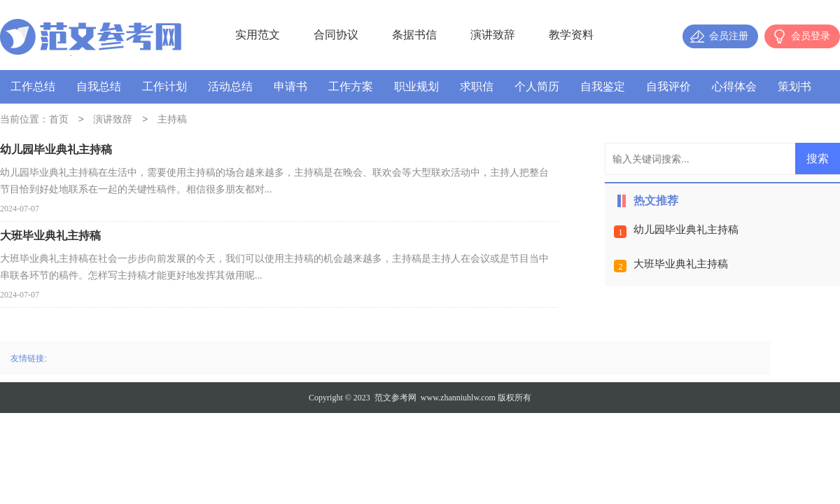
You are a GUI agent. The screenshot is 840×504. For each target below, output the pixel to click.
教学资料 (571, 35)
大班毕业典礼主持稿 (681, 264)
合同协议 (336, 35)
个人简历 (537, 86)
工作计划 (164, 86)
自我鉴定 (603, 86)
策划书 (794, 86)
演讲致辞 (493, 35)
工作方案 (351, 86)
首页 (59, 120)
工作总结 (33, 86)
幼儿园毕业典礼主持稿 (686, 230)
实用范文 (258, 35)
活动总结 (230, 86)
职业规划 (416, 86)
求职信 (477, 86)
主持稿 (172, 120)
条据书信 (414, 35)
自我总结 (99, 86)
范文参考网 (395, 398)
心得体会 (734, 86)
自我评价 (668, 86)
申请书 (290, 86)
